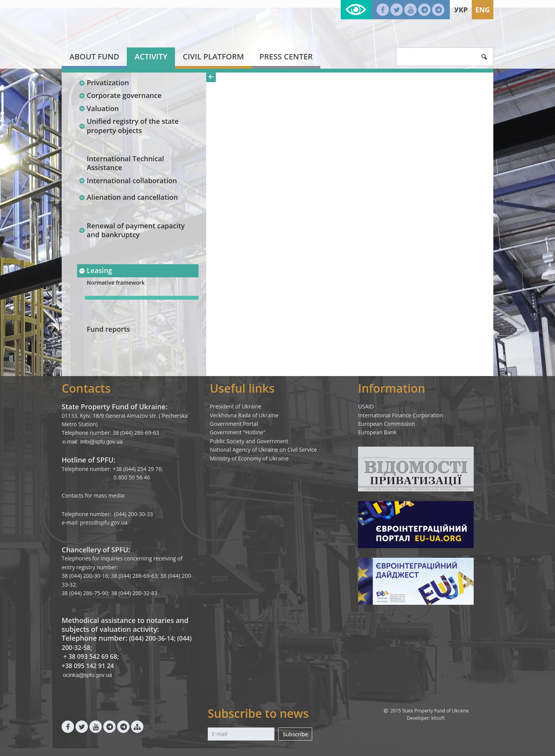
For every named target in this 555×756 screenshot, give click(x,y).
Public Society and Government (249, 441)
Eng (483, 10)
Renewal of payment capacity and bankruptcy (132, 230)
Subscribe (295, 734)
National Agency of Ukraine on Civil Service (264, 450)
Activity (151, 57)
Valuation (99, 108)
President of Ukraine (236, 406)
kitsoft (438, 718)
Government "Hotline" (238, 432)
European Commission (387, 424)
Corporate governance (120, 95)
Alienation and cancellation (128, 197)
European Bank (377, 432)
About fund (94, 57)
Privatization (104, 83)
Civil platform (213, 57)
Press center (286, 57)
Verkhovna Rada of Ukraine (244, 415)
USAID (366, 406)
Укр (461, 10)
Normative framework (116, 283)
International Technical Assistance (125, 163)
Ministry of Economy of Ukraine (249, 458)
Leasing (95, 270)
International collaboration (128, 181)
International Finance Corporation (401, 415)
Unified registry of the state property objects (129, 126)
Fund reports (108, 329)
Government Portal (234, 424)
